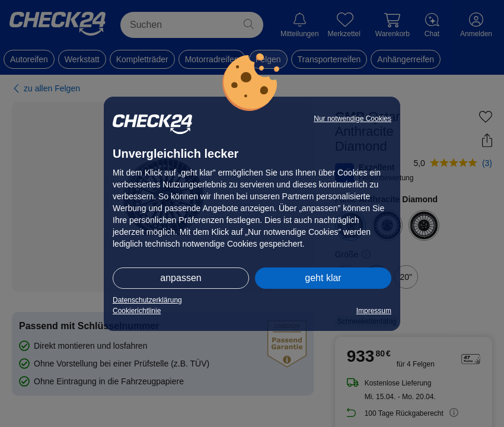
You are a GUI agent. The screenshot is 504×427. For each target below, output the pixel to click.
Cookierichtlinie (137, 311)
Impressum (374, 311)
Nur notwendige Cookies (353, 119)
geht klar (323, 278)
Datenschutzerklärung (147, 300)
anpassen (181, 278)
